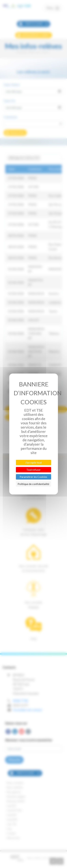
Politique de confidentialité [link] (33, 484)
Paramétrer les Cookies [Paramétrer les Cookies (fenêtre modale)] (33, 477)
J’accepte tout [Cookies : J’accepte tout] (33, 462)
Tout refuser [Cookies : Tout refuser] (33, 470)
